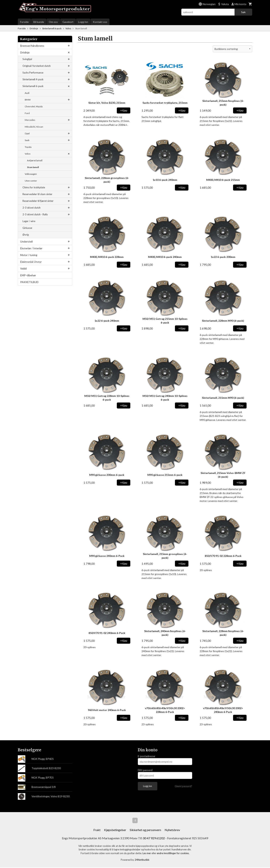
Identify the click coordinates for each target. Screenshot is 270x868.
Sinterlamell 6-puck (33, 86)
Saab (27, 140)
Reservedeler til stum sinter (37, 194)
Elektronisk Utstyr (31, 262)
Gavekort (68, 22)
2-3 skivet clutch (31, 208)
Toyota (28, 147)
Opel (27, 133)
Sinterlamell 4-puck (33, 79)
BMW (28, 100)
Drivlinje (25, 52)
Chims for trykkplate (34, 187)
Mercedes (30, 120)
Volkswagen (31, 174)
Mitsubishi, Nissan (34, 127)
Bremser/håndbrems (32, 46)
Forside (24, 22)
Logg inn (83, 22)
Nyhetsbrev (172, 830)
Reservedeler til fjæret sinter (38, 201)
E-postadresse (146, 756)
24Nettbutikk (142, 860)
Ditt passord (145, 770)
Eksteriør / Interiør (31, 248)
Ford (27, 113)
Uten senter (31, 181)
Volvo (28, 154)
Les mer (147, 854)
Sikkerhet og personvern (145, 830)
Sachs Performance (33, 73)
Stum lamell (33, 167)
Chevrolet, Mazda (34, 106)
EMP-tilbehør (28, 275)
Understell (26, 241)
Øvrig (26, 235)
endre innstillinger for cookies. (173, 854)
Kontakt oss (100, 22)
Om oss (53, 22)
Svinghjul (27, 59)
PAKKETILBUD (29, 282)
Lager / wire (29, 221)
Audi (27, 93)
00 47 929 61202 (154, 839)
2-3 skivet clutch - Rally (35, 214)
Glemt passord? (183, 786)
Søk (243, 12)
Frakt (97, 830)
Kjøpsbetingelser (115, 830)
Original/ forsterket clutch (37, 66)
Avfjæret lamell (35, 160)
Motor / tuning (29, 255)
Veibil (23, 268)
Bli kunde (39, 22)
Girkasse (27, 228)
